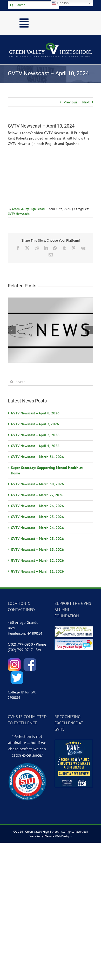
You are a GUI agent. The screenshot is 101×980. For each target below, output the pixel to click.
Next (86, 102)
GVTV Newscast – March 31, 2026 (37, 457)
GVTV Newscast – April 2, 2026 (35, 435)
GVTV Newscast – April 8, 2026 (35, 413)
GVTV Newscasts (19, 213)
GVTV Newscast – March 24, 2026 (37, 528)
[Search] (12, 5)
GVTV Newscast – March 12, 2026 (37, 560)
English (60, 3)
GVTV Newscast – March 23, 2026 (37, 539)
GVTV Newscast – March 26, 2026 (37, 506)
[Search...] (33, 5)
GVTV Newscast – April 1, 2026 (35, 446)
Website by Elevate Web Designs (51, 836)
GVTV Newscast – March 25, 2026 (37, 517)
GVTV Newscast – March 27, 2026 (37, 495)
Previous (70, 102)
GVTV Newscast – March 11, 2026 (37, 571)
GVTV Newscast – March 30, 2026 (37, 484)
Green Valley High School (29, 209)
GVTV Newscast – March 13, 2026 (37, 549)
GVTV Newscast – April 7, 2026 (35, 424)
